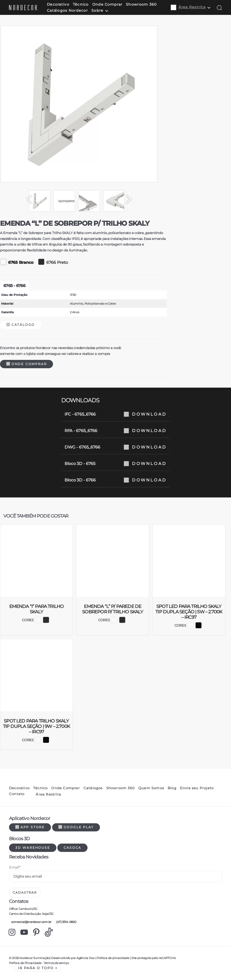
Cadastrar (25, 893)
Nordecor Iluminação (35, 958)
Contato (17, 794)
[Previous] (27, 199)
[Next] (131, 199)
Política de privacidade (113, 958)
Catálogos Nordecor (67, 10)
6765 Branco (17, 262)
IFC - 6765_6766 (115, 414)
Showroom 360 (141, 4)
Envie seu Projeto (197, 788)
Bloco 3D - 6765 (115, 464)
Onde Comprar (107, 4)
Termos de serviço (56, 963)
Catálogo (21, 325)
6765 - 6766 (14, 286)
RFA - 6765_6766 (115, 431)
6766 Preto (53, 262)
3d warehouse (33, 848)
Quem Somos (151, 788)
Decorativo (58, 4)
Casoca (72, 848)
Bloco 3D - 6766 (115, 480)
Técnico (81, 4)
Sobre (97, 10)
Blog (172, 788)
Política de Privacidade (25, 963)
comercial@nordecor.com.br (30, 922)
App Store (30, 827)
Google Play (76, 827)
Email (15, 867)
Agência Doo (86, 958)
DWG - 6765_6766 (115, 447)
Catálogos (93, 788)
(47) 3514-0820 (65, 922)
